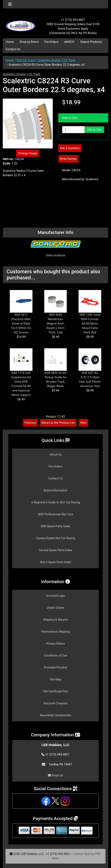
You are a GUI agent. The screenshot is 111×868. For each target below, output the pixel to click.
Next (83, 423)
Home (10, 42)
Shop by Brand (29, 42)
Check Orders (55, 608)
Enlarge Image (28, 153)
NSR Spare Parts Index (55, 526)
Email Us (55, 775)
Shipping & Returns (56, 620)
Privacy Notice (55, 644)
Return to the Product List (58, 423)
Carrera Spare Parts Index (55, 550)
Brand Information (56, 490)
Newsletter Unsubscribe (55, 715)
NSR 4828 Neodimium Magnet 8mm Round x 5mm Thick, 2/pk (56, 324)
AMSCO (69, 42)
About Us (55, 455)
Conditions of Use (55, 656)
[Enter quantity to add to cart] (73, 130)
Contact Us (13, 49)
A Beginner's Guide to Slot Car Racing (55, 502)
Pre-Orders (51, 42)
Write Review (68, 159)
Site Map (56, 679)
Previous (30, 423)
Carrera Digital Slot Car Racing (55, 538)
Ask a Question (70, 148)
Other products (55, 255)
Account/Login (55, 596)
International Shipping (55, 632)
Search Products (91, 42)
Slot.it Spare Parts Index (56, 562)
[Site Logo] (20, 24)
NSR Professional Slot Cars (56, 514)
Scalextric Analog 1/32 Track (57, 60)
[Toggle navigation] (10, 4)
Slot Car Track (26, 60)
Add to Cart (94, 130)
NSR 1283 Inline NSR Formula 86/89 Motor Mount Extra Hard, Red (90, 324)
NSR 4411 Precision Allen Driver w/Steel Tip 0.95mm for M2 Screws (21, 324)
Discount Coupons (56, 703)
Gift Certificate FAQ (55, 691)
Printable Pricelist (55, 667)
